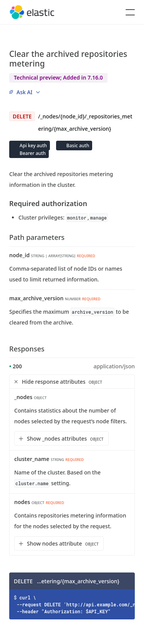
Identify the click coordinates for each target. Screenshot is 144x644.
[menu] (25, 92)
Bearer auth (32, 153)
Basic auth (77, 146)
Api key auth (33, 146)
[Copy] (126, 581)
